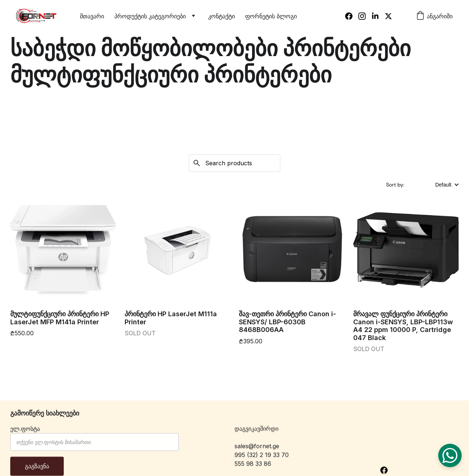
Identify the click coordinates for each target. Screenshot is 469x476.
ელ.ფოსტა (25, 433)
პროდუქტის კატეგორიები (150, 16)
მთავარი (92, 16)
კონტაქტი (221, 16)
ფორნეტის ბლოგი (271, 16)
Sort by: (396, 185)
